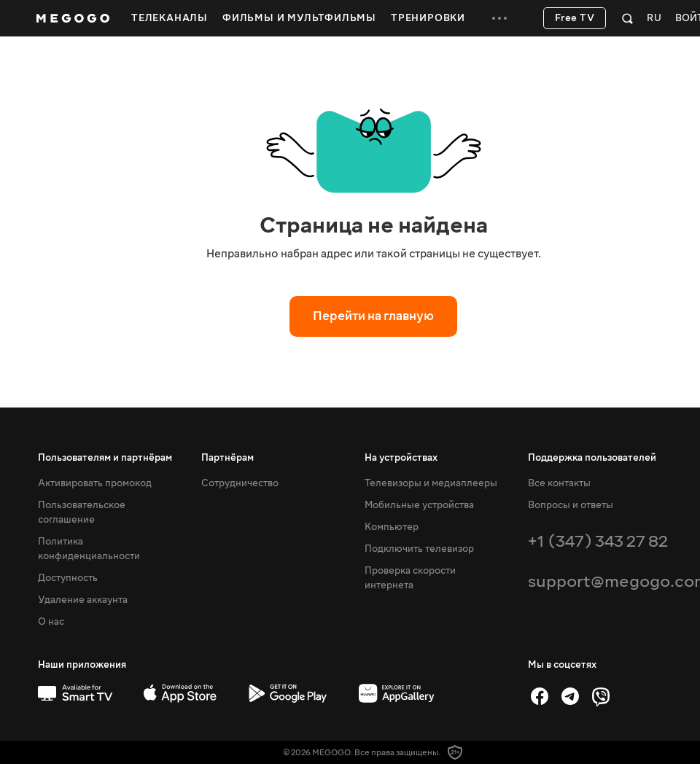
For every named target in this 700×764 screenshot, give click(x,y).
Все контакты (559, 483)
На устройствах (401, 458)
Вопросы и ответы (571, 505)
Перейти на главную (373, 316)
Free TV (575, 18)
